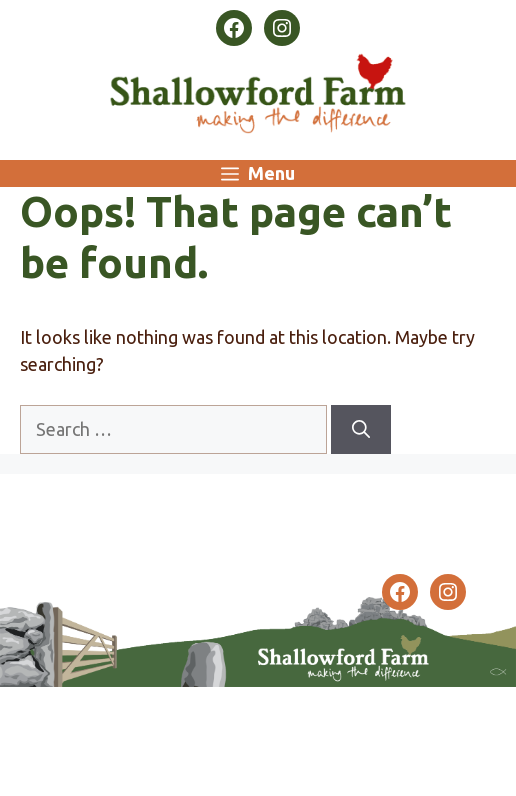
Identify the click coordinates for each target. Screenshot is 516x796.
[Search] (361, 429)
